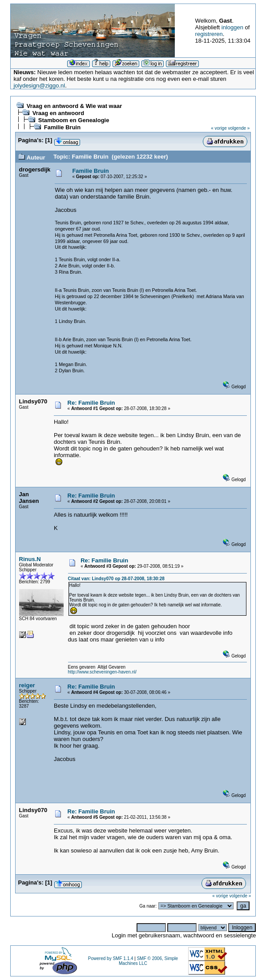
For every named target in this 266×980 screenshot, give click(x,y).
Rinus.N (30, 559)
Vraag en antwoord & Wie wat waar (74, 106)
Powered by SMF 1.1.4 (111, 958)
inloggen (232, 27)
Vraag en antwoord (58, 113)
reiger (27, 685)
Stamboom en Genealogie (74, 120)
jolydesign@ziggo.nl (39, 86)
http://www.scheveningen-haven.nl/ (103, 672)
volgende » (239, 128)
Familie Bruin (62, 127)
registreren (209, 34)
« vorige (219, 128)
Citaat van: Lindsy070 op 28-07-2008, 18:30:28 (116, 579)
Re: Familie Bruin (91, 403)
